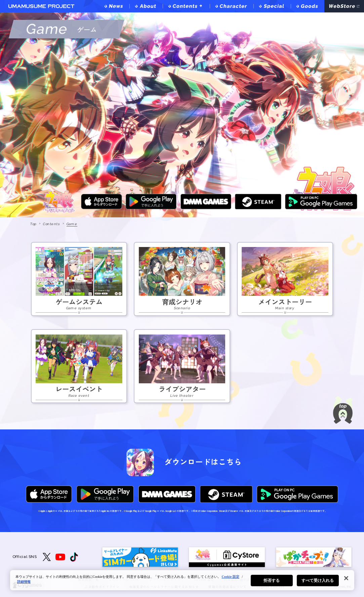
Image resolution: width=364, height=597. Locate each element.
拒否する (272, 581)
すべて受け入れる (318, 581)
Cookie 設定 (230, 577)
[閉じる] (346, 578)
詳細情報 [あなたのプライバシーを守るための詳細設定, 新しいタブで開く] (24, 582)
